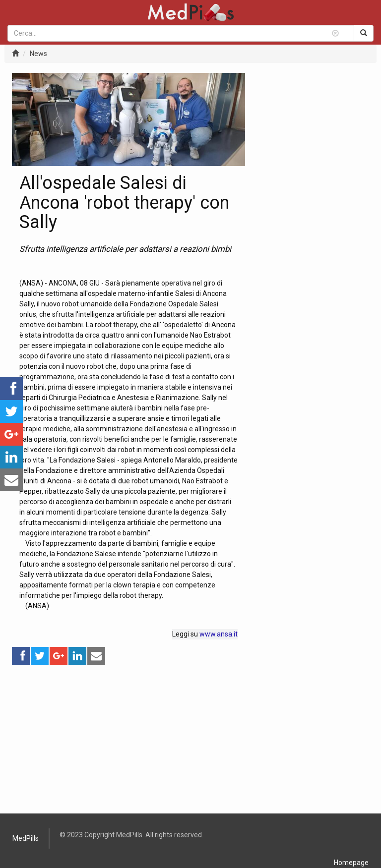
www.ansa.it (219, 634)
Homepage (351, 863)
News (38, 54)
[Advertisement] (128, 735)
